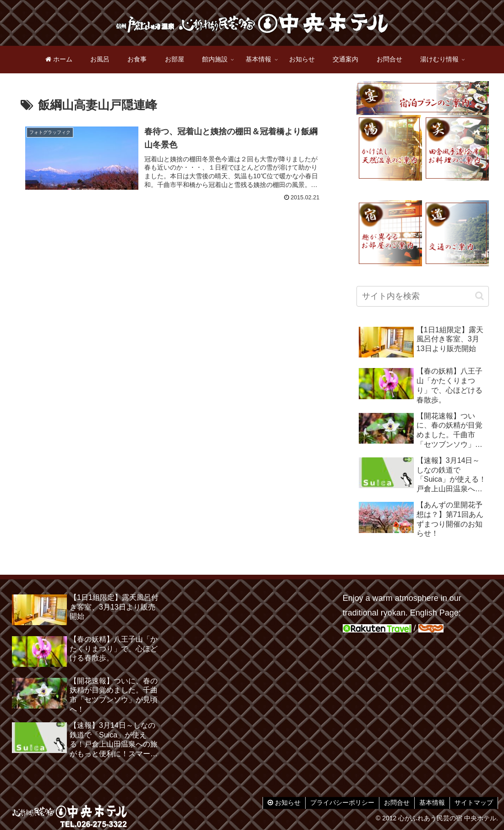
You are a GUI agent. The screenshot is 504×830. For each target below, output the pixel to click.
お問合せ (397, 803)
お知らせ (284, 803)
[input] (423, 296)
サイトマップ (474, 803)
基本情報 (432, 803)
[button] (479, 296)
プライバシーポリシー (342, 803)
